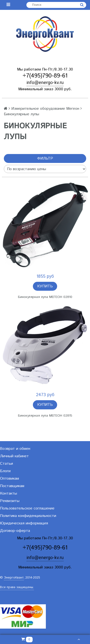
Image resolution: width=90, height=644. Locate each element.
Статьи (6, 464)
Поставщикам (12, 486)
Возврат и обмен (15, 449)
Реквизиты (10, 501)
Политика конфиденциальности (28, 516)
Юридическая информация (24, 523)
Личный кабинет (14, 456)
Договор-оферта (15, 531)
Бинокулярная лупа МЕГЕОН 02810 (45, 297)
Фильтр (45, 158)
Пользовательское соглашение (27, 508)
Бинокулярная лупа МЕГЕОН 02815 (45, 416)
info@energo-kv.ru (45, 83)
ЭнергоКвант (14, 578)
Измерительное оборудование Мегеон (45, 109)
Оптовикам (9, 479)
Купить (45, 286)
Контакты (9, 493)
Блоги (5, 471)
